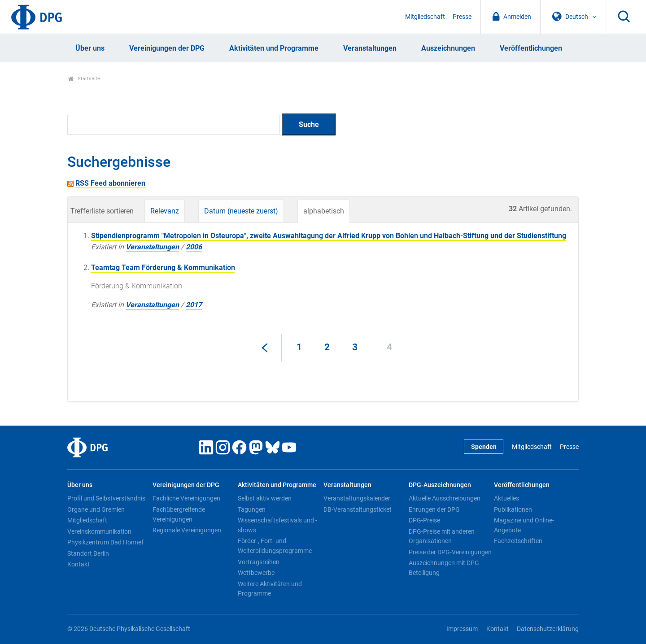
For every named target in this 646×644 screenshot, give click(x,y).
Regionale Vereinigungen (187, 530)
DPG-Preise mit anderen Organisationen (442, 536)
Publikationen (513, 509)
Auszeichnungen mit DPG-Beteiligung (445, 568)
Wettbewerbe (256, 573)
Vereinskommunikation (99, 531)
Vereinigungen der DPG (167, 48)
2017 (194, 305)
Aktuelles (506, 498)
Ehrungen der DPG (434, 509)
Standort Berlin (88, 553)
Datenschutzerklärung (548, 629)
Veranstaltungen (370, 48)
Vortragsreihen (259, 562)
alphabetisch (324, 211)
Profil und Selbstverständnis (106, 498)
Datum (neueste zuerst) (241, 211)
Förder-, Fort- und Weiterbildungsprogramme (275, 546)
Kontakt (79, 564)
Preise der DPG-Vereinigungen (450, 552)
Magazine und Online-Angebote (524, 525)
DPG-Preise (424, 520)
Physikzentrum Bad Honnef (105, 542)
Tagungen (252, 509)
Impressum (462, 629)
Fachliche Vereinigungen (186, 498)
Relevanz (165, 211)
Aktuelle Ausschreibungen (445, 498)
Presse (462, 17)
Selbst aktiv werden (265, 498)
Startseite (84, 79)
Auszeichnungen (448, 48)
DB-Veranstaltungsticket (358, 509)
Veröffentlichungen (531, 48)
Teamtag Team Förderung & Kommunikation (163, 268)
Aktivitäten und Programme (274, 48)
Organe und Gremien (96, 509)
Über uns (90, 48)
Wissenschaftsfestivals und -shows (277, 525)
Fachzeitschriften (518, 541)
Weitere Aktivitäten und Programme (270, 589)
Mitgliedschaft (425, 17)
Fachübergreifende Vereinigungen (179, 514)
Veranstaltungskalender (357, 498)
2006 (194, 247)
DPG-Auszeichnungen (440, 485)
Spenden (484, 447)
